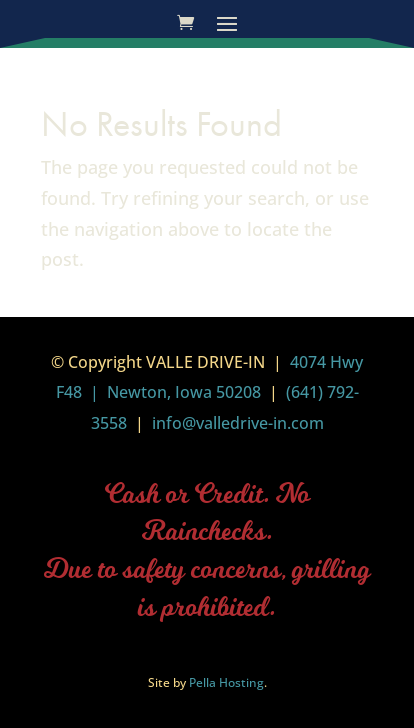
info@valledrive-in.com (236, 423)
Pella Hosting (226, 682)
